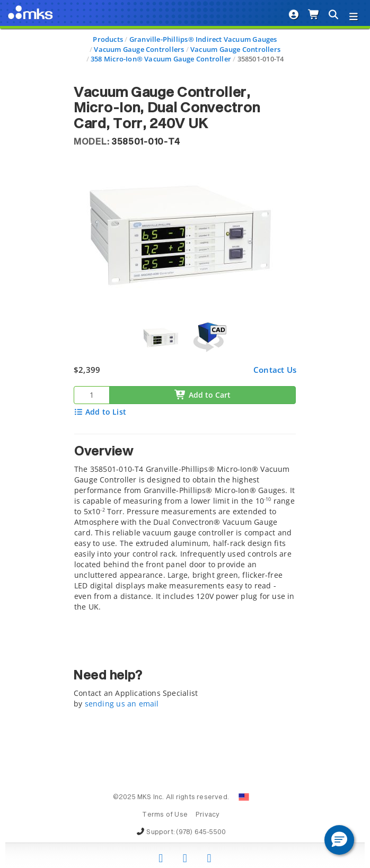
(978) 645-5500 (201, 833)
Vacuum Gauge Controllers (139, 49)
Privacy (208, 815)
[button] (339, 840)
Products (108, 39)
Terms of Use (165, 815)
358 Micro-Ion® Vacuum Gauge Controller (161, 59)
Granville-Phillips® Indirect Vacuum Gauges (203, 39)
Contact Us (275, 370)
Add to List (100, 412)
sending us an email (122, 704)
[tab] (185, 526)
